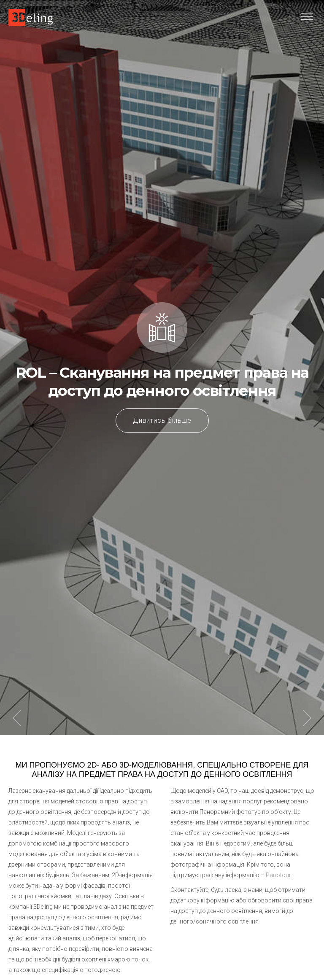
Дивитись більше (162, 420)
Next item (307, 718)
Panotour (278, 875)
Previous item (17, 718)
